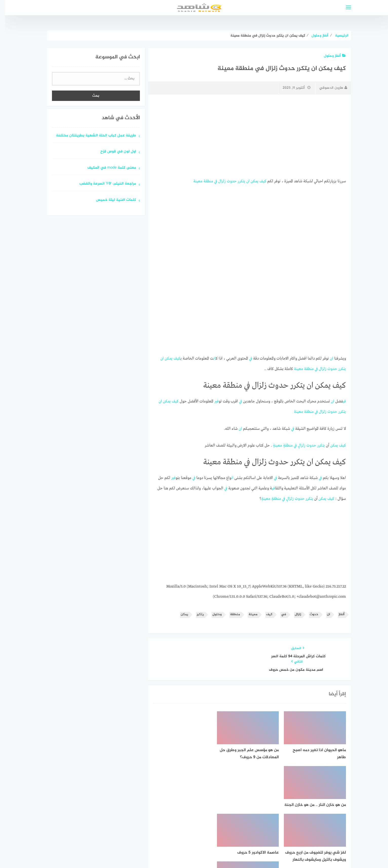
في (211, 181)
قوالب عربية (173, 851)
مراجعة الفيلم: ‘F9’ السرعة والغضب (103, 184)
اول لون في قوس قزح (113, 152)
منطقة (204, 181)
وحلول (212, 612)
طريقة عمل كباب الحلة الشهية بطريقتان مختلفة (91, 136)
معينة (193, 181)
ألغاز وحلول (330, 56)
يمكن (250, 181)
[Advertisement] (245, 136)
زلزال (217, 181)
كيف (258, 181)
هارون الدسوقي (328, 88)
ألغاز (337, 612)
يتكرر (237, 181)
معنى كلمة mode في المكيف (107, 168)
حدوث (227, 181)
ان (243, 181)
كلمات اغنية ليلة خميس (111, 200)
